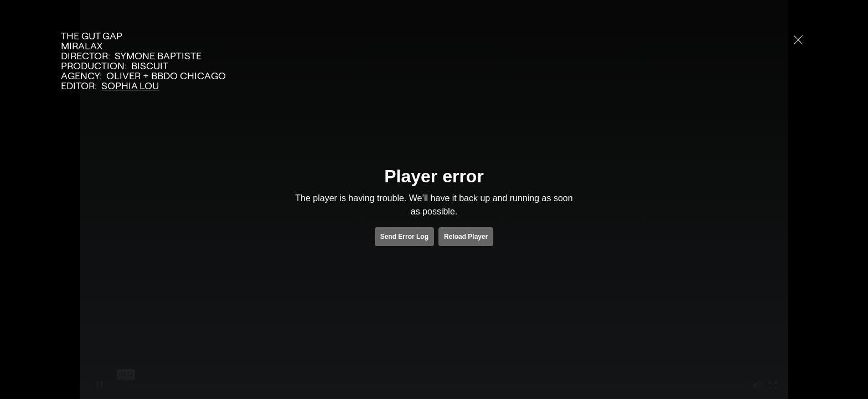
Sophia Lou (130, 86)
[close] (798, 40)
